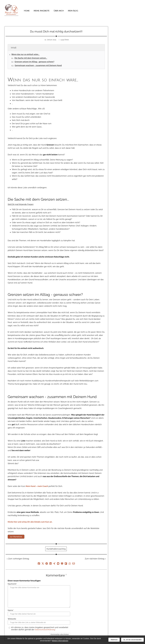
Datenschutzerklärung (45, 630)
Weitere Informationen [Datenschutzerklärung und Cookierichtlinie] (60, 641)
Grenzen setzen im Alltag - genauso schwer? (34, 62)
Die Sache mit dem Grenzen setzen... (31, 58)
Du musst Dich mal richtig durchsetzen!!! (56, 31)
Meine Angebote (41, 11)
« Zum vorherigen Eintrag (18, 559)
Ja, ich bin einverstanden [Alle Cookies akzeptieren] (132, 640)
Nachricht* (12, 584)
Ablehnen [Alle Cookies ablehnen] (114, 640)
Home (27, 11)
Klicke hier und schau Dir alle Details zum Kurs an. (30, 522)
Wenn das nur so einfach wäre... (25, 54)
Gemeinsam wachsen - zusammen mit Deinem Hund (38, 65)
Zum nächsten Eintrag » (95, 559)
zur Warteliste (16, 537)
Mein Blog (73, 11)
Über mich (59, 11)
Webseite (12, 619)
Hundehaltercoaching (56, 549)
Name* (11, 610)
